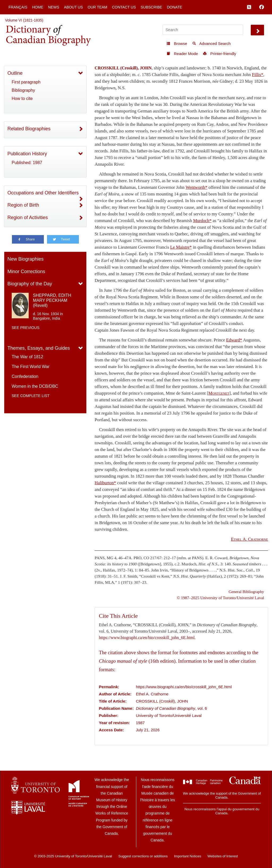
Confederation (25, 376)
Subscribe (151, 7)
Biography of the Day (30, 284)
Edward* (234, 340)
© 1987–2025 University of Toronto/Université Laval (220, 598)
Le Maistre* (181, 247)
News (54, 7)
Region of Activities (28, 218)
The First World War (31, 367)
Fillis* (258, 75)
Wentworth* (197, 187)
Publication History (27, 154)
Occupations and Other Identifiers (43, 193)
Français (18, 7)
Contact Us (124, 7)
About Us (73, 7)
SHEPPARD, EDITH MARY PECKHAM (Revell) (52, 300)
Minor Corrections (26, 272)
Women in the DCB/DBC (35, 386)
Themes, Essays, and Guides (39, 348)
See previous (25, 328)
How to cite (22, 99)
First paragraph (26, 82)
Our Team (97, 7)
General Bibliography (246, 592)
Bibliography (23, 90)
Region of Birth (23, 205)
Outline (15, 73)
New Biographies (25, 259)
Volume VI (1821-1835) (24, 20)
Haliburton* (105, 483)
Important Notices (188, 856)
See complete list (31, 396)
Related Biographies (29, 129)
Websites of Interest (223, 856)
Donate (174, 7)
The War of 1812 (27, 357)
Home (38, 7)
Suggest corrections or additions (143, 856)
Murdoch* (202, 221)
